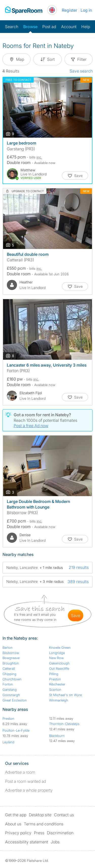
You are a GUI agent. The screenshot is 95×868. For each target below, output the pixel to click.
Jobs (55, 842)
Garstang (10, 690)
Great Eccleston (15, 700)
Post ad (49, 27)
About (13, 824)
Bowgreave (11, 658)
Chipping (9, 674)
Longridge (57, 653)
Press (39, 833)
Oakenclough (59, 663)
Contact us (64, 815)
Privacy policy (18, 833)
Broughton (11, 663)
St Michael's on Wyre (65, 695)
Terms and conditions (44, 824)
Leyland (8, 742)
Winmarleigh (59, 700)
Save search (81, 71)
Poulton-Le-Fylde (16, 730)
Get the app (16, 815)
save (76, 616)
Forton (8, 684)
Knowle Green (60, 647)
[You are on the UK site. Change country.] (52, 10)
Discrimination (60, 833)
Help (86, 27)
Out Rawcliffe (59, 668)
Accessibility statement (27, 842)
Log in (86, 10)
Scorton (55, 690)
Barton (8, 647)
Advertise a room (20, 772)
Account (69, 27)
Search (12, 27)
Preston (55, 679)
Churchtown (12, 679)
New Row (56, 658)
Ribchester (57, 684)
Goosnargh (11, 695)
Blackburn (57, 736)
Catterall (9, 668)
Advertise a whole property (29, 790)
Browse (30, 27)
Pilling (54, 674)
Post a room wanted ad (25, 781)
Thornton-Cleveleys (64, 724)
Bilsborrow (11, 653)
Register (70, 10)
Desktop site (40, 815)
